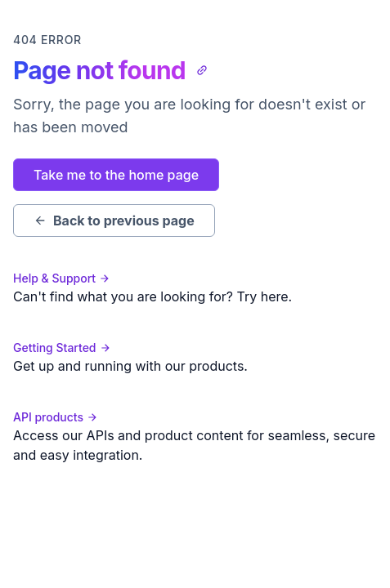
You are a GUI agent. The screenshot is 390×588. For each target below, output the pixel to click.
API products (56, 417)
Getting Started (62, 347)
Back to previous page (114, 220)
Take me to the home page (116, 175)
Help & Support (62, 278)
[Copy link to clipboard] (202, 70)
